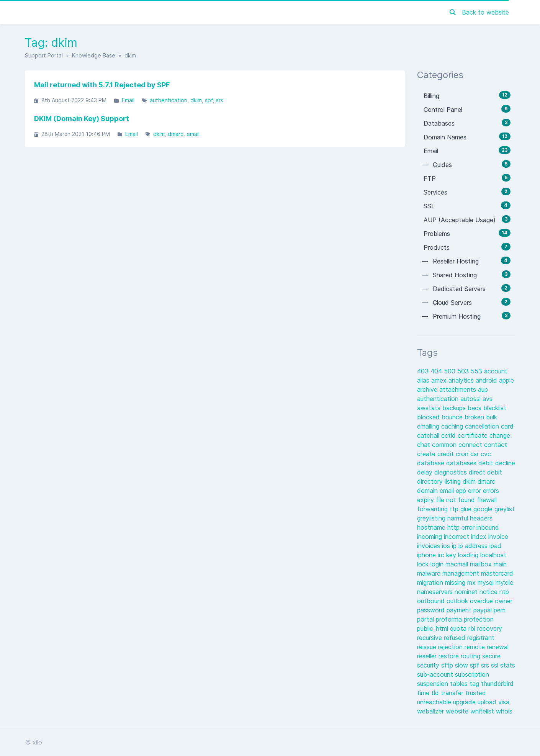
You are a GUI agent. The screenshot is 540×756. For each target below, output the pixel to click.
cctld (449, 435)
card (507, 426)
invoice (498, 537)
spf (209, 100)
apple (506, 380)
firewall (487, 500)
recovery (490, 628)
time (424, 693)
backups (455, 408)
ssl (496, 665)
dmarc (176, 134)
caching (453, 426)
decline (505, 463)
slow (462, 665)
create (427, 454)
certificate (474, 435)
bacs (475, 408)
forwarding (433, 509)
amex (440, 380)
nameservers (436, 592)
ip (455, 546)
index (480, 537)
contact (496, 445)
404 (437, 371)
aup (483, 389)
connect (471, 445)
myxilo (505, 583)
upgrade (465, 702)
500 (451, 371)
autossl (471, 399)
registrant (481, 638)
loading (469, 555)
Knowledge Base (94, 55)
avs (488, 399)
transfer (453, 693)
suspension (434, 684)
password (432, 610)
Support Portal (44, 55)
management (462, 573)
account (496, 371)
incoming (430, 537)
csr (475, 454)
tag (475, 684)
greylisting (432, 518)
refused (456, 638)
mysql (487, 583)
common (445, 445)
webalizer (431, 711)
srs (220, 100)
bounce (453, 417)
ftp (455, 509)
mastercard (497, 573)
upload (488, 702)
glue (467, 509)
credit (447, 454)
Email (128, 100)
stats (508, 665)
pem (500, 610)
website (458, 711)
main (500, 564)
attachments (459, 389)
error (475, 491)
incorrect (457, 537)
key (452, 555)
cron (463, 454)
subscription (472, 674)
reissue (428, 647)
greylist (505, 509)
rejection (451, 647)
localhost (493, 555)
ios (447, 546)
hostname (432, 527)
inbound (488, 527)
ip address (474, 546)
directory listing (440, 481)
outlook (458, 601)
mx (472, 583)
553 (477, 371)
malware (430, 573)
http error (462, 527)
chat (425, 445)
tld (436, 693)
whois (504, 711)
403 (424, 371)
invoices (430, 546)
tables (460, 684)
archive (428, 389)
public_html (434, 628)
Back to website (485, 12)
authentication (169, 100)
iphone (427, 555)
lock (424, 564)
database (432, 463)
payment (460, 610)
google (484, 509)
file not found (456, 500)
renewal (498, 647)
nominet (467, 592)
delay (426, 472)
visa (504, 702)
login (438, 564)
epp (462, 491)
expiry (426, 500)
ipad (495, 546)
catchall (429, 435)
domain (428, 491)
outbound (432, 601)
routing (471, 656)
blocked (429, 417)
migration (431, 583)
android (487, 380)
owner (504, 601)
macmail (458, 564)
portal (426, 619)
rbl (473, 628)
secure (491, 656)
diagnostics (452, 472)
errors (491, 491)
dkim (196, 100)
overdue (482, 601)
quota (459, 628)
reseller (428, 656)
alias (424, 380)
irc (442, 555)
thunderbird (497, 684)
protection (479, 619)
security (429, 665)
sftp (448, 665)
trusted (476, 693)
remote (476, 647)
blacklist (495, 408)
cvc (486, 454)
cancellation (483, 426)
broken (475, 417)
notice (489, 592)
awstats (430, 408)
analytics (462, 380)
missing (456, 583)
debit (487, 463)
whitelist (483, 711)
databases (462, 463)
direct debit (485, 472)
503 (464, 371)
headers (481, 518)
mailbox (482, 564)
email (193, 134)
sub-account (436, 674)
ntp (504, 592)
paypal (484, 610)
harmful (459, 518)
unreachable (435, 702)
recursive (430, 638)
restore (450, 656)
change (500, 435)
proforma (450, 619)
